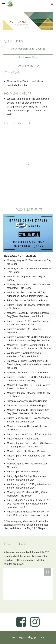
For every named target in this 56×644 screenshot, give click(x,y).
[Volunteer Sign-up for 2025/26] (28, 49)
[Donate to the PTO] (28, 66)
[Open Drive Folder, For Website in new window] (47, 572)
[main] (28, 41)
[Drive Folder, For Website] (28, 584)
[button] (4, 4)
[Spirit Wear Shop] (28, 57)
